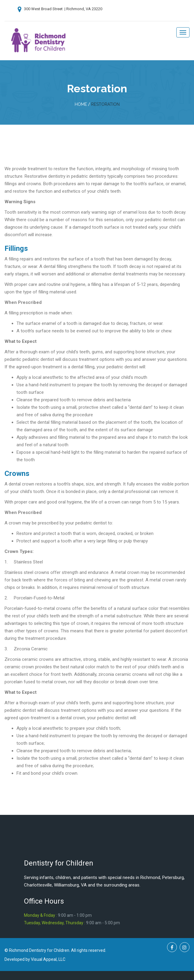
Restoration (105, 104)
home (81, 104)
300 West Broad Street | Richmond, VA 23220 (60, 9)
